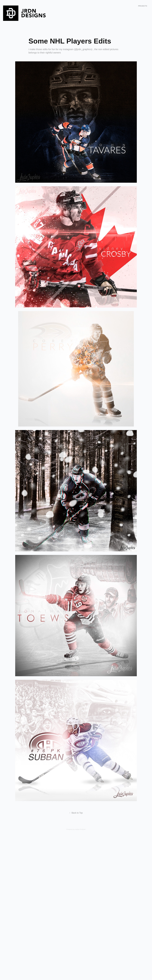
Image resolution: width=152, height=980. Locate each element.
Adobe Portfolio (80, 829)
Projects (143, 6)
